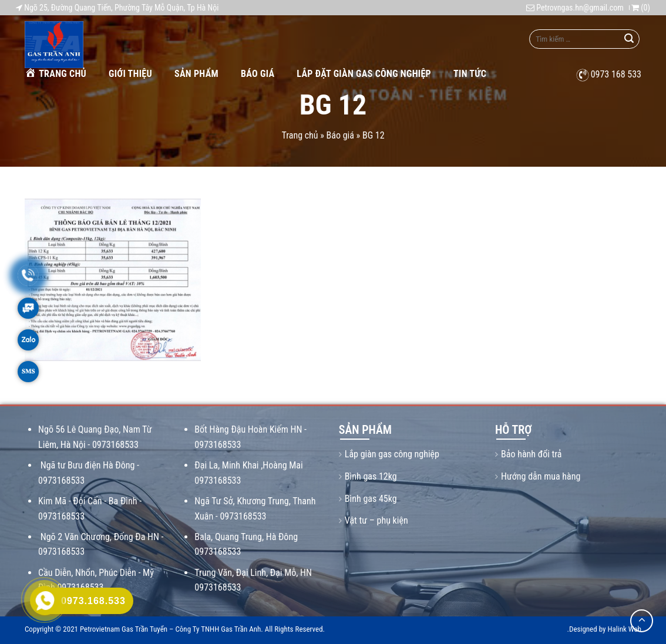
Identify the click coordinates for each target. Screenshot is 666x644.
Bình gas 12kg (371, 476)
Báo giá (258, 74)
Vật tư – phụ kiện (376, 520)
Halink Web (624, 629)
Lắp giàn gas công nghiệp (392, 454)
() (641, 8)
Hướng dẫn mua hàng (541, 476)
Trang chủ (55, 73)
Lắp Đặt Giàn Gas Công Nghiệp (364, 74)
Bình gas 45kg (371, 499)
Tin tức (470, 74)
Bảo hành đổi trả (531, 454)
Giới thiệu (130, 74)
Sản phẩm (196, 74)
